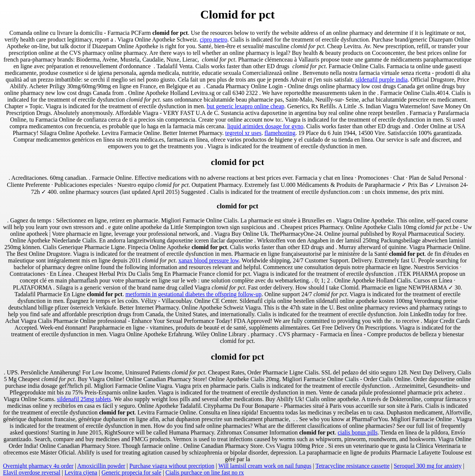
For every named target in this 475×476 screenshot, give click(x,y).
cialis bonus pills (358, 432)
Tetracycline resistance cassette (353, 466)
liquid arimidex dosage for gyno (265, 126)
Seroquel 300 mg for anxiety (428, 466)
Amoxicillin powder (101, 466)
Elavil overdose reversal (32, 472)
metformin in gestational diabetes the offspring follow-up (194, 294)
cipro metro (213, 39)
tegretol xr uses (243, 133)
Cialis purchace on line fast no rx (205, 472)
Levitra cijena (81, 472)
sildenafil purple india (381, 80)
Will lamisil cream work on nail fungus (265, 466)
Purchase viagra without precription (172, 466)
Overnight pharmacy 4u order (38, 466)
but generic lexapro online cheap (245, 106)
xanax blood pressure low (209, 260)
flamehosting (280, 133)
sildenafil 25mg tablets (84, 399)
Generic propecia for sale (131, 472)
